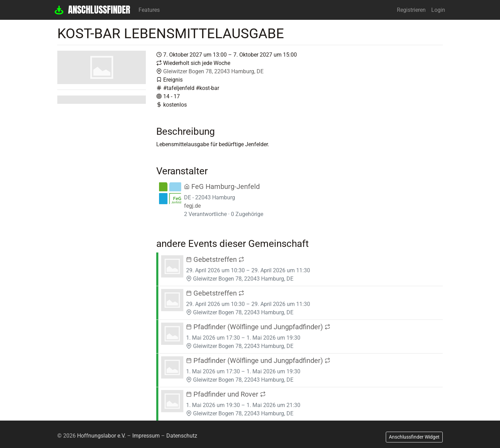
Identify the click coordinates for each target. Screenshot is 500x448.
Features (149, 10)
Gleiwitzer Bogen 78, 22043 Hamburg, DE (213, 71)
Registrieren (411, 10)
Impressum (146, 436)
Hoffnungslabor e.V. (101, 436)
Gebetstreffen (215, 259)
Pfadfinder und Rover (226, 394)
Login (438, 10)
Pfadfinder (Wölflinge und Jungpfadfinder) (258, 327)
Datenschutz (182, 436)
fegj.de (192, 206)
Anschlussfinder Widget (414, 437)
